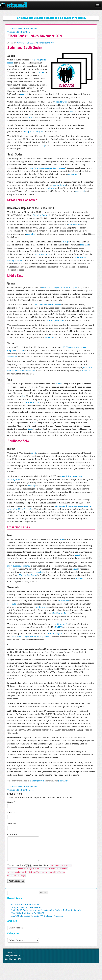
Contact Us (10, 953)
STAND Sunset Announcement (25, 904)
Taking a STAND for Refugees (22, 32)
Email (11, 813)
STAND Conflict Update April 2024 (28, 913)
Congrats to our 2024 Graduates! (26, 907)
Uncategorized (37, 781)
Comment (12, 834)
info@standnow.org (14, 956)
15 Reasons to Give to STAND (22, 29)
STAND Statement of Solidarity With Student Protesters (37, 916)
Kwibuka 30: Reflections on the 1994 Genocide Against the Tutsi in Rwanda (46, 910)
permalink (63, 781)
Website (12, 824)
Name (11, 802)
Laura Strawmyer (45, 43)
